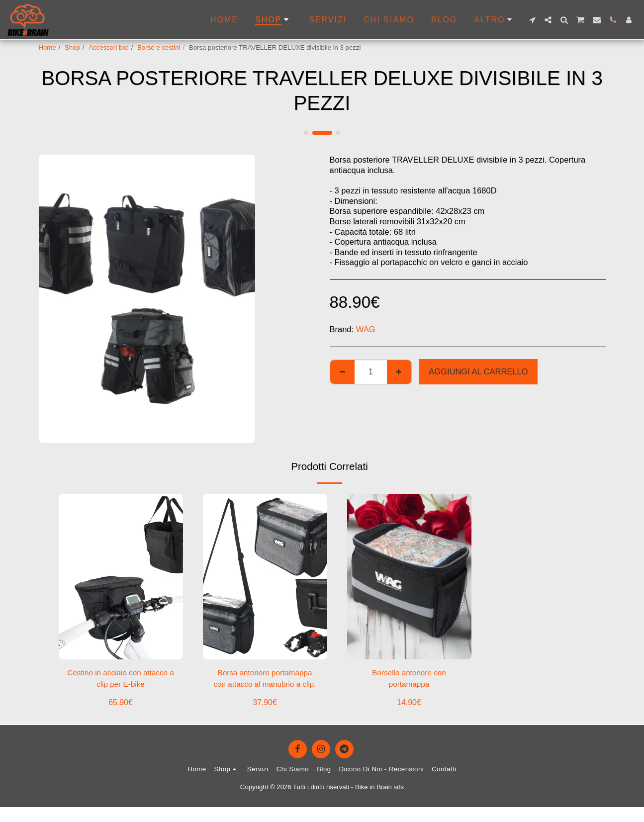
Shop (72, 47)
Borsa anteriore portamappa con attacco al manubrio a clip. (265, 681)
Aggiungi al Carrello (478, 371)
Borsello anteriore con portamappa (409, 680)
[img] (121, 577)
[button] (532, 20)
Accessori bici (109, 47)
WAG (366, 329)
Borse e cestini (159, 47)
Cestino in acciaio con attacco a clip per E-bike (120, 680)
